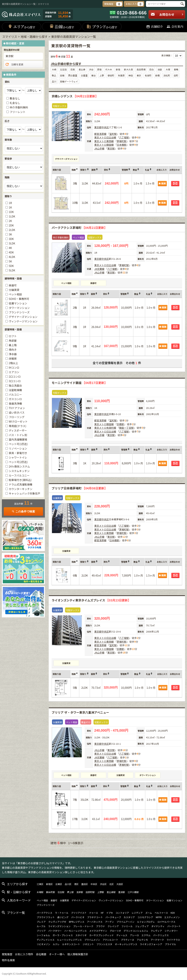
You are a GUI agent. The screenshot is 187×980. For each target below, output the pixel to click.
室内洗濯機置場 (18, 439)
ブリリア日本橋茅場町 (79, 488)
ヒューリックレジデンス (69, 940)
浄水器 (13, 354)
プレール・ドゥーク (83, 926)
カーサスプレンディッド (101, 935)
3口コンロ (15, 381)
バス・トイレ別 (18, 435)
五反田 (63, 69)
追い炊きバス (17, 412)
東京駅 (111, 148)
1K (10, 207)
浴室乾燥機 (15, 390)
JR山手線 (99, 148)
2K (10, 221)
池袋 (160, 69)
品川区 (68, 884)
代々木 (109, 69)
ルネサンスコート (71, 944)
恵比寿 (82, 69)
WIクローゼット (18, 421)
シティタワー (171, 931)
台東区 (59, 884)
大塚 (168, 69)
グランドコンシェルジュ (136, 931)
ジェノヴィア (142, 926)
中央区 (105, 127)
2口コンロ (15, 376)
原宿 (99, 69)
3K (10, 234)
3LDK (12, 243)
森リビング (63, 917)
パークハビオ (78, 917)
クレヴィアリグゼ (57, 922)
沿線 (62, 27)
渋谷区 (103, 884)
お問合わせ (167, 14)
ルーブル (41, 926)
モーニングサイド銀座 (79, 383)
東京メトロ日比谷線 (105, 137)
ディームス (122, 935)
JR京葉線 (99, 269)
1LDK (12, 216)
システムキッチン (19, 471)
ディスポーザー (18, 430)
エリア (22, 27)
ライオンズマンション (59, 926)
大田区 (120, 884)
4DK (11, 252)
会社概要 (41, 954)
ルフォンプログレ (146, 922)
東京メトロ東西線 (104, 141)
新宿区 (49, 884)
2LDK (12, 230)
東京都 (98, 127)
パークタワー (55, 931)
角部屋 (13, 341)
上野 (102, 75)
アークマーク (157, 940)
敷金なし (15, 98)
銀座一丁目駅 (126, 428)
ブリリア (41, 931)
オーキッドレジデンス (126, 944)
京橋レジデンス (75, 96)
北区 (111, 884)
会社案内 (175, 27)
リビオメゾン (43, 944)
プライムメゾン (92, 940)
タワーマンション (148, 775)
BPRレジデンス (77, 922)
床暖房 (13, 359)
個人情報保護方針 (78, 954)
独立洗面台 (15, 385)
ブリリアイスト (79, 913)
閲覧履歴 (7, 954)
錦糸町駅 (50, 892)
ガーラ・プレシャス (63, 935)
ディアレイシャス (46, 940)
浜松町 (167, 75)
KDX (173, 913)
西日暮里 (73, 75)
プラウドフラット (46, 917)
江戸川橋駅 (133, 892)
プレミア (41, 922)
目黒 (73, 69)
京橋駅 (120, 424)
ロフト (13, 336)
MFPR (159, 917)
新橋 (157, 75)
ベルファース (161, 913)
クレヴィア (156, 931)
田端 (62, 75)
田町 (176, 75)
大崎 (54, 69)
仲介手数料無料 (19, 107)
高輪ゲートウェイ (69, 81)
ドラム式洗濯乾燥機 (21, 484)
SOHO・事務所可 (19, 299)
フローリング (17, 417)
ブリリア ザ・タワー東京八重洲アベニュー (80, 712)
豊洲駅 (122, 892)
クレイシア (113, 926)
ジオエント (88, 944)
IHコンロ (14, 367)
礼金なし (15, 103)
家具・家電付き (18, 453)
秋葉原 (121, 75)
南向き (13, 350)
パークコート (174, 926)
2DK (11, 225)
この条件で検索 (23, 511)
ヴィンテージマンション (23, 321)
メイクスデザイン (98, 931)
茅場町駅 (122, 141)
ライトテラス (173, 940)
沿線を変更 (14, 64)
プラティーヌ (127, 940)
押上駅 (70, 892)
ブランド (102, 27)
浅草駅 (80, 892)
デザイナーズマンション (66, 159)
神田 (131, 75)
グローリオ (115, 931)
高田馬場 (141, 69)
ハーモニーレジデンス (76, 931)
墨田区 (85, 884)
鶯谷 (93, 75)
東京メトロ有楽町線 (105, 428)
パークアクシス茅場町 (79, 228)
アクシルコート (110, 940)
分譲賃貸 (66, 551)
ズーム (149, 913)
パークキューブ (113, 917)
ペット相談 (66, 283)
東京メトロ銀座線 (104, 145)
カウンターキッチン (21, 489)
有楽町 (148, 75)
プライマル (170, 944)
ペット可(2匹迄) (18, 462)
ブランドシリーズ (19, 312)
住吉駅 (61, 892)
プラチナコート (95, 917)
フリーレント (18, 112)
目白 (151, 69)
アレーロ (134, 935)
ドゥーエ (94, 913)
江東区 (40, 884)
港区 (76, 884)
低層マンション (18, 303)
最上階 (13, 345)
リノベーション (18, 448)
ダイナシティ (158, 926)
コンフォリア (122, 913)
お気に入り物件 (24, 954)
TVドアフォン (17, 408)
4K (10, 248)
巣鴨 (176, 69)
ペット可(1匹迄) (18, 444)
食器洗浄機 (15, 403)
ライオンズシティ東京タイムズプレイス (91, 600)
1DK (11, 212)
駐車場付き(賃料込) (20, 480)
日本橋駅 (122, 145)
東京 (139, 75)
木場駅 (40, 892)
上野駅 (101, 892)
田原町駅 (90, 892)
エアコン (14, 372)
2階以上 (13, 363)
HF (102, 913)
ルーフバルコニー (19, 475)
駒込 (54, 75)
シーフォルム (43, 935)
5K (10, 261)
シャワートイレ (18, 457)
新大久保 (128, 69)
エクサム (146, 935)
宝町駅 (113, 134)
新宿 (118, 69)
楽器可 (93, 283)
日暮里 (84, 75)
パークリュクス (161, 935)
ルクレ (56, 944)
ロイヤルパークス (166, 922)
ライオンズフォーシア (151, 944)
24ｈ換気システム (19, 466)
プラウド (100, 926)
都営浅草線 (100, 134)
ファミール (127, 926)
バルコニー (15, 394)
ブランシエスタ (104, 944)
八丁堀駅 (124, 137)
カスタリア (129, 917)
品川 (54, 81)
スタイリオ (81, 935)
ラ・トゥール (62, 913)
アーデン (109, 922)
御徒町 (111, 75)
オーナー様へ (57, 954)
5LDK (12, 270)
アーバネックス (95, 922)
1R (10, 203)
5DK (11, 266)
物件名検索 (8, 960)
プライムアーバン (125, 922)
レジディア (137, 913)
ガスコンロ (15, 399)
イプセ (110, 913)
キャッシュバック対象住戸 (24, 493)
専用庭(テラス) (17, 426)
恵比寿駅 (111, 892)
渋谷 (91, 69)
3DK (11, 239)
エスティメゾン (172, 917)
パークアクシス (44, 913)
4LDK (12, 257)
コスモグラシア (145, 917)
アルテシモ (142, 940)
